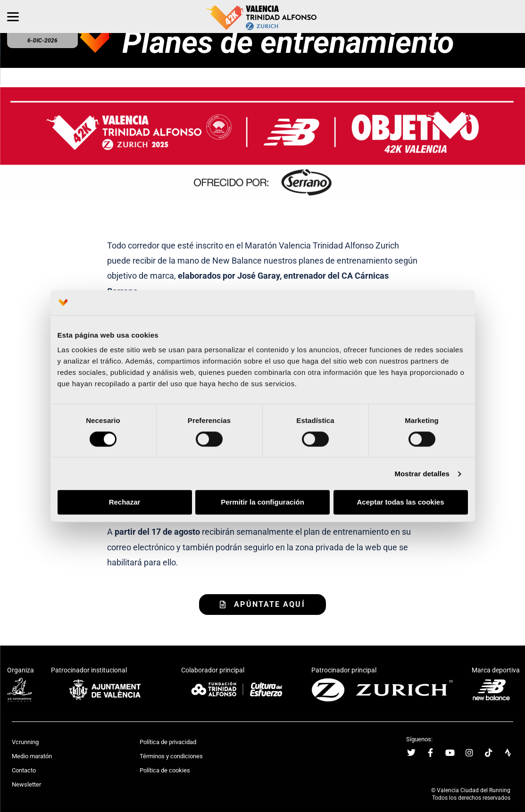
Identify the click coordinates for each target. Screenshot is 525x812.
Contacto (24, 770)
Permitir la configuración (262, 502)
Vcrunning (25, 742)
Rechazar (125, 502)
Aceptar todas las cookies (400, 502)
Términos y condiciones (171, 756)
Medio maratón (32, 756)
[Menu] (13, 17)
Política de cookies (165, 770)
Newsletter (26, 784)
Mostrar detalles (422, 474)
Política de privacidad (168, 742)
